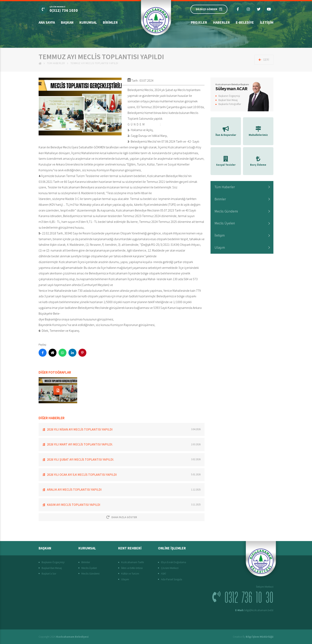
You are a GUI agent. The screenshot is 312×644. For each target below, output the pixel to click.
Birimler (110, 22)
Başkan (67, 22)
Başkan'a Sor (49, 574)
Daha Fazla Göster (122, 517)
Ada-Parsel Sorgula (172, 579)
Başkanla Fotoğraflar (230, 104)
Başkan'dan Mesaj (228, 100)
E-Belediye (245, 22)
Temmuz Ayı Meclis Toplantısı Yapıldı (94, 63)
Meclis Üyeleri (225, 223)
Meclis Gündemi (226, 211)
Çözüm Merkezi (170, 568)
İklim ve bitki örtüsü (132, 568)
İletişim (267, 22)
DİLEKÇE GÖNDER (209, 9)
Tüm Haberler (56, 63)
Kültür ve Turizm (130, 574)
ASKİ (163, 574)
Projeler (199, 22)
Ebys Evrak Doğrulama (174, 562)
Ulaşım (220, 247)
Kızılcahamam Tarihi (133, 562)
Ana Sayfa (47, 22)
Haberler (221, 22)
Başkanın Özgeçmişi (229, 96)
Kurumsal (88, 22)
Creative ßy (253, 637)
